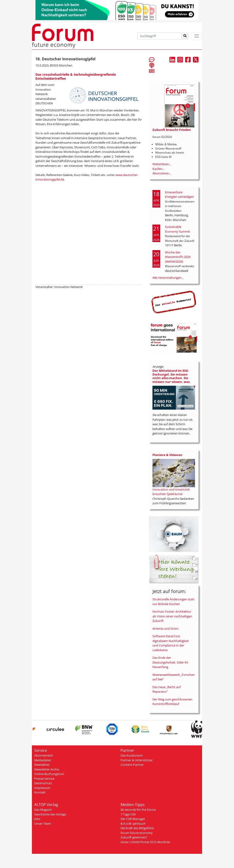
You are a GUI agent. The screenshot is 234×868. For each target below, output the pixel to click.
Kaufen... (158, 169)
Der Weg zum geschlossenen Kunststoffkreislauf (172, 702)
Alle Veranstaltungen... (168, 278)
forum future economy (137, 833)
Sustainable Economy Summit (178, 229)
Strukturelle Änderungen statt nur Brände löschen (173, 602)
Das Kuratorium (132, 755)
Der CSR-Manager (133, 819)
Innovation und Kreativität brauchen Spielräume (171, 492)
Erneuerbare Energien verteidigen (179, 195)
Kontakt (40, 792)
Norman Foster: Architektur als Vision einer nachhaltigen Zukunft (172, 616)
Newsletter (42, 765)
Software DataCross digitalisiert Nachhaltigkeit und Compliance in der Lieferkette (171, 643)
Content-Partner (132, 765)
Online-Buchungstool (49, 774)
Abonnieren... (162, 173)
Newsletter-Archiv (47, 769)
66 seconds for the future (138, 810)
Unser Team (43, 824)
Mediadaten (43, 760)
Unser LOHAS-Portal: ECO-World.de (145, 842)
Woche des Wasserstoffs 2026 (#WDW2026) (178, 257)
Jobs (37, 819)
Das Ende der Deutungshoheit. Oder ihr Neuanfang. (170, 662)
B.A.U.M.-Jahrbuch (133, 824)
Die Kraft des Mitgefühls (137, 828)
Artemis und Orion (165, 629)
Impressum (42, 788)
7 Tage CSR (128, 814)
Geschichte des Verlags (50, 814)
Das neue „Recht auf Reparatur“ (167, 689)
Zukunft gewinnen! (134, 837)
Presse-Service (44, 779)
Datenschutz (43, 783)
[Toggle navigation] (197, 36)
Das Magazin (43, 810)
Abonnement (44, 755)
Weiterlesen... (162, 164)
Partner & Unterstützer (137, 760)
